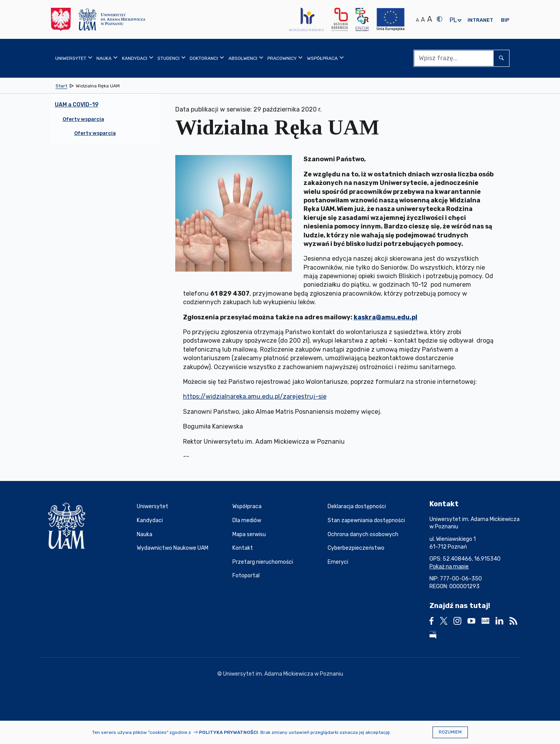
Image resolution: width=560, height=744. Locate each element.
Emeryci (338, 562)
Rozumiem (450, 732)
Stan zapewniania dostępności (366, 520)
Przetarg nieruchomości (263, 562)
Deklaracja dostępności (357, 506)
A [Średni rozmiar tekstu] (423, 20)
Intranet (480, 20)
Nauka (145, 534)
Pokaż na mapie (449, 567)
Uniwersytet (153, 506)
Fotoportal (246, 576)
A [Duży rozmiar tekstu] (430, 19)
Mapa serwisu (249, 534)
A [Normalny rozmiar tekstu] (417, 20)
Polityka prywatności (229, 732)
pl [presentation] (453, 20)
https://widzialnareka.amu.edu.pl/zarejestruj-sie (255, 396)
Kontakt (243, 548)
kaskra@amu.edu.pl (386, 317)
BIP (505, 20)
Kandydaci (150, 520)
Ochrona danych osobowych (363, 534)
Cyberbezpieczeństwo (356, 548)
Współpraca (247, 506)
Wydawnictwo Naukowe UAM (173, 548)
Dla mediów (247, 520)
